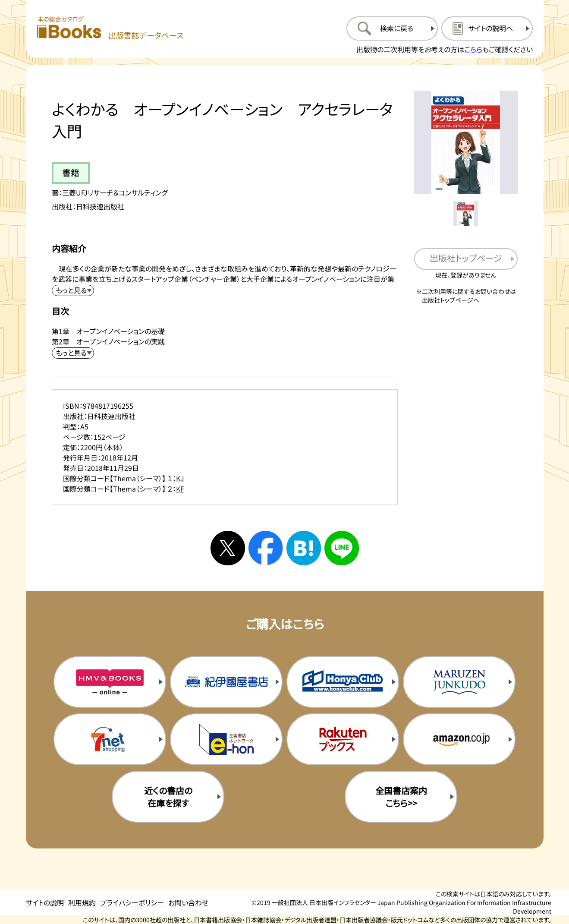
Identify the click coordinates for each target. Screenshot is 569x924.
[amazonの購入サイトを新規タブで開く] (459, 739)
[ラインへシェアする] (342, 548)
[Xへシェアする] (228, 548)
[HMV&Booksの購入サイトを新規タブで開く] (110, 682)
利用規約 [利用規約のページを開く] (82, 902)
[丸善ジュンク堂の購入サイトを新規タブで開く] (459, 682)
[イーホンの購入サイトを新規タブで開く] (226, 739)
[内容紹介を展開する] (73, 290)
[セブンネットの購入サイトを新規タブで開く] (110, 739)
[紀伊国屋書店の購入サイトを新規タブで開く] (226, 682)
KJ (180, 478)
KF (180, 489)
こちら (473, 49)
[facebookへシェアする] (266, 548)
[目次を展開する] (73, 353)
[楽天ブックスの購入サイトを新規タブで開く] (343, 739)
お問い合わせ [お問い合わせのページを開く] (188, 902)
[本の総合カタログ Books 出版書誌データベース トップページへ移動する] (110, 28)
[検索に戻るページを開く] (392, 28)
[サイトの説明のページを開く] (487, 28)
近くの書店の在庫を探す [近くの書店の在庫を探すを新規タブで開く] (168, 797)
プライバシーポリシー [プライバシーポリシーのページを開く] (132, 902)
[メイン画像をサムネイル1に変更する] (466, 214)
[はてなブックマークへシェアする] (304, 548)
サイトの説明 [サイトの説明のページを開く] (45, 902)
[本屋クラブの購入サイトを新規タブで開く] (343, 682)
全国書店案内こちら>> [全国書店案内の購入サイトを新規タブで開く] (401, 797)
